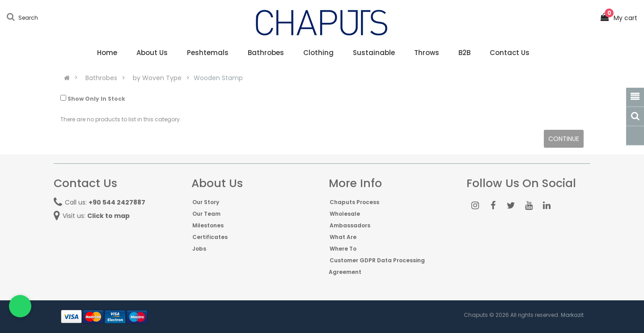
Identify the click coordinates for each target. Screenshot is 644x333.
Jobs (199, 249)
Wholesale (345, 214)
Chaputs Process (354, 202)
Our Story (206, 202)
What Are (343, 237)
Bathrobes (101, 78)
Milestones (208, 225)
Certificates (210, 237)
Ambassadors (350, 225)
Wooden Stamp (218, 78)
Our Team (206, 214)
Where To (343, 249)
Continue (564, 139)
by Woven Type (157, 78)
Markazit (572, 315)
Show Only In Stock (93, 99)
